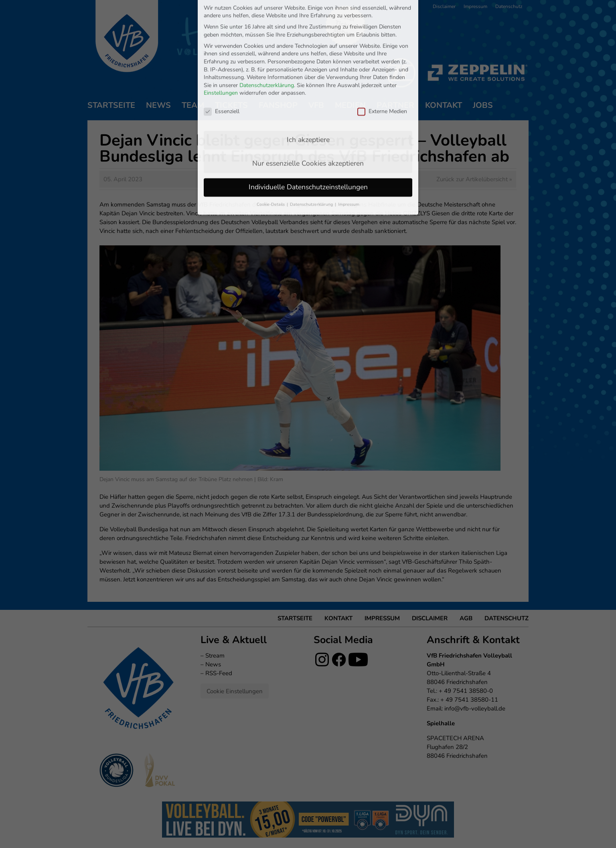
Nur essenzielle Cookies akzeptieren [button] (308, 95)
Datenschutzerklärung (267, 17)
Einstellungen (221, 25)
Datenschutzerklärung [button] (312, 137)
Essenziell (222, 44)
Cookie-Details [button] (271, 137)
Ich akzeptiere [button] (308, 72)
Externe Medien (382, 44)
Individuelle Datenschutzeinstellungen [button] (308, 119)
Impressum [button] (349, 137)
